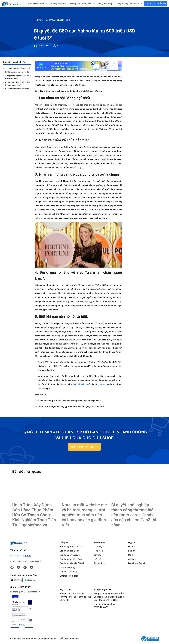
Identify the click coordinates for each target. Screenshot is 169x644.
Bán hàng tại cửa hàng (71, 559)
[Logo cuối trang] (19, 543)
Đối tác (132, 547)
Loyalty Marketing (69, 572)
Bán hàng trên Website (71, 547)
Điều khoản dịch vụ (69, 639)
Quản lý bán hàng (105, 4)
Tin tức (97, 555)
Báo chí (132, 551)
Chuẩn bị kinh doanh (37, 4)
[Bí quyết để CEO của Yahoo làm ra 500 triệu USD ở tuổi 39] (35, 489)
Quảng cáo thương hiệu (82, 4)
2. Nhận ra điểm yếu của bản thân (18, 72)
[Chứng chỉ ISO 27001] (22, 612)
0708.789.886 (101, 607)
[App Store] (16, 580)
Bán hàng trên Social (70, 551)
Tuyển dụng (100, 563)
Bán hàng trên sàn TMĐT (72, 563)
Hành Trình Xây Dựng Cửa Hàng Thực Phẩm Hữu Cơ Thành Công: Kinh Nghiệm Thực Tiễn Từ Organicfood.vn (34, 515)
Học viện (98, 551)
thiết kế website (80, 384)
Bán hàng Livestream (70, 555)
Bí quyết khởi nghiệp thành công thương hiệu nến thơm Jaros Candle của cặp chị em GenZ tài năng (134, 515)
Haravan (104, 384)
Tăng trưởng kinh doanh (128, 4)
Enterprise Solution (69, 576)
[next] (141, 3)
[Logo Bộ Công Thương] (150, 639)
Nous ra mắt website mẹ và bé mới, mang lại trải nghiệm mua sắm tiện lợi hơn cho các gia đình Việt (84, 515)
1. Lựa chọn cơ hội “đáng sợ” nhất (18, 68)
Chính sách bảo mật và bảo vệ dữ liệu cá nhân (33, 639)
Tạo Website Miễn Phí (156, 4)
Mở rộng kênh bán (59, 4)
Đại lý (131, 555)
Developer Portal (136, 563)
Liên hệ (97, 559)
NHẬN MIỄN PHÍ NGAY (84, 447)
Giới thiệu (99, 547)
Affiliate (132, 559)
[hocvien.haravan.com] (11, 4)
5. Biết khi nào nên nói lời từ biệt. (17, 89)
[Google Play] (30, 580)
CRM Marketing (67, 567)
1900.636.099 (21, 556)
